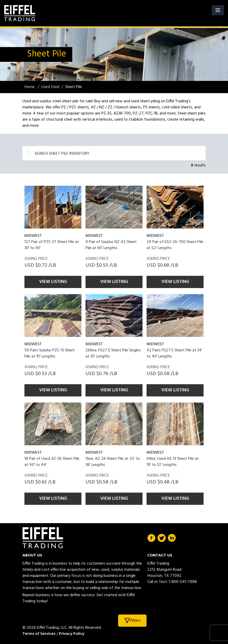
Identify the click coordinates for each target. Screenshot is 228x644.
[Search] (114, 153)
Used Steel (50, 87)
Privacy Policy (72, 634)
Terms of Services (39, 634)
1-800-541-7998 (183, 582)
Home (30, 87)
